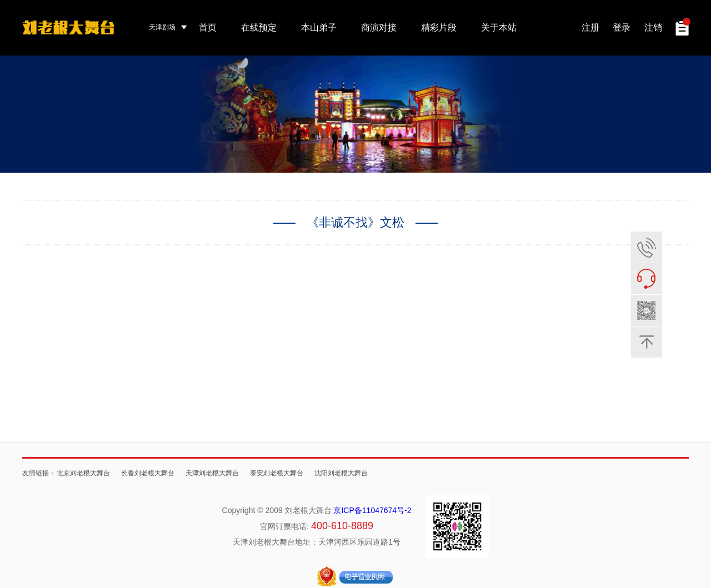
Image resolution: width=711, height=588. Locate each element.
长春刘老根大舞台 (148, 473)
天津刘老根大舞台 (212, 473)
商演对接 (379, 27)
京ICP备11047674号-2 (372, 510)
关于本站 (499, 27)
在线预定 (259, 27)
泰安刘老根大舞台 (277, 473)
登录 (622, 27)
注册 (590, 27)
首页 (208, 27)
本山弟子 (319, 27)
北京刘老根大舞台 (83, 473)
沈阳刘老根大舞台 (341, 473)
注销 (653, 27)
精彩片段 (439, 27)
